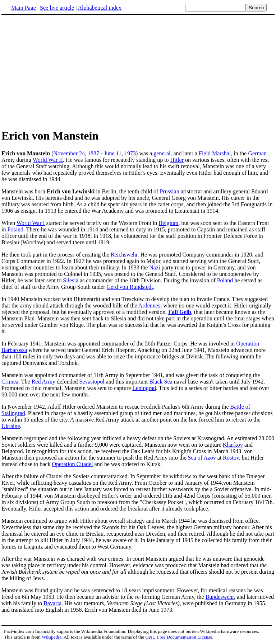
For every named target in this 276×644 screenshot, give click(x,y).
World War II (48, 160)
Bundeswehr (220, 597)
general (162, 153)
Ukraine (11, 426)
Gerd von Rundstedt (130, 287)
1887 (93, 153)
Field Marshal (215, 153)
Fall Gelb (180, 312)
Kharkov (233, 445)
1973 (130, 153)
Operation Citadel (72, 464)
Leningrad (144, 388)
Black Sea (161, 382)
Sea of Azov (202, 458)
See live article (57, 8)
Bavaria (52, 603)
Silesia (71, 280)
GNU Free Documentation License (179, 637)
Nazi (155, 267)
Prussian (169, 191)
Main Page (24, 8)
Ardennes (149, 305)
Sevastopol (92, 382)
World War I (31, 223)
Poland (15, 229)
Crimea (10, 382)
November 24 (69, 153)
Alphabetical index (99, 8)
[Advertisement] (62, 71)
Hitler (177, 160)
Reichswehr (124, 255)
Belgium (168, 223)
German (257, 153)
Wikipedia (52, 637)
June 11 (113, 153)
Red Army (43, 382)
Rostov (231, 458)
